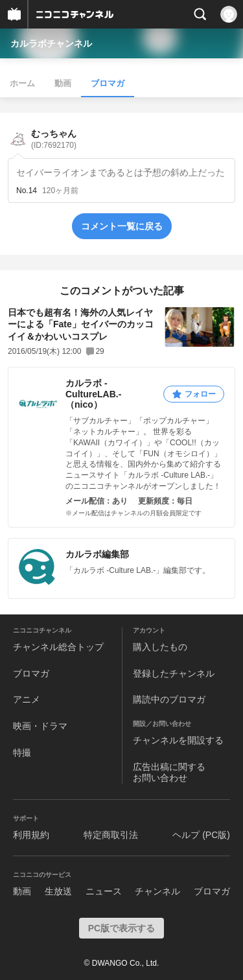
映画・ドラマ (40, 726)
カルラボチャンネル (51, 43)
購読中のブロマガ (169, 699)
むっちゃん (54, 139)
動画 (63, 83)
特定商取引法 (111, 835)
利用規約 (31, 835)
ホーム (22, 83)
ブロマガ (108, 83)
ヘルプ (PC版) (201, 835)
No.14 (27, 191)
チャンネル (157, 891)
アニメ (27, 699)
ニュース (104, 891)
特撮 (22, 752)
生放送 (58, 891)
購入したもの (160, 647)
